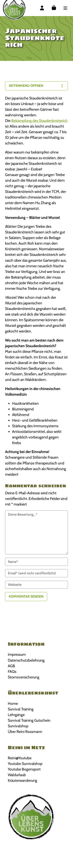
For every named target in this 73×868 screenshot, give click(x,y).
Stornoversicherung (24, 677)
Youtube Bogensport (24, 769)
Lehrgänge (16, 715)
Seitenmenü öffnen (36, 86)
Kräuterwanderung (22, 780)
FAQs (12, 671)
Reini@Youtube (20, 758)
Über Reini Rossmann (25, 732)
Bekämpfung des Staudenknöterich (39, 121)
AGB (11, 666)
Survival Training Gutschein (29, 720)
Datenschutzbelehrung (26, 660)
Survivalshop (18, 726)
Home (13, 703)
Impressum (17, 654)
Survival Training (21, 709)
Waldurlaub (17, 775)
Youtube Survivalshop (25, 764)
